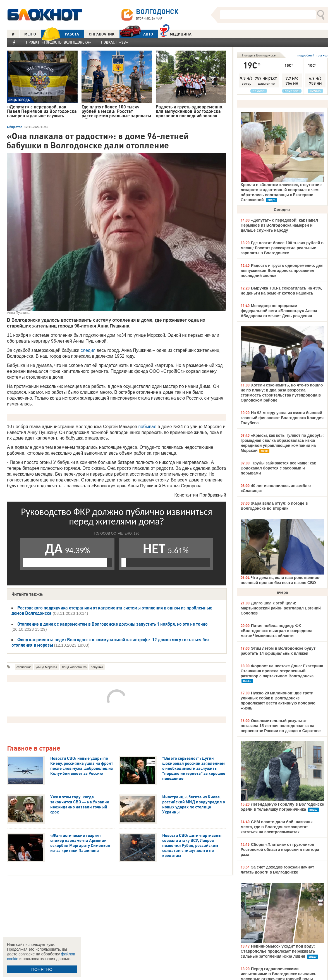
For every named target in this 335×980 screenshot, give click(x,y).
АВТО (136, 34)
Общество (15, 127)
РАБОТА (60, 34)
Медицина (176, 33)
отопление (24, 667)
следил (88, 350)
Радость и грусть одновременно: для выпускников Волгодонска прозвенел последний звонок (282, 270)
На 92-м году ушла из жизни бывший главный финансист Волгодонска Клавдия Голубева (282, 418)
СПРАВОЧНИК (102, 34)
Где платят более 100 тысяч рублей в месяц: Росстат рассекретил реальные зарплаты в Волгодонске (282, 248)
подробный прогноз (313, 55)
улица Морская (46, 667)
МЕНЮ (30, 34)
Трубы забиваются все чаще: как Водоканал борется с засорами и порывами (278, 468)
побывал (147, 427)
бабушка (97, 667)
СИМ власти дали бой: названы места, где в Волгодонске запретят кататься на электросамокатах (277, 827)
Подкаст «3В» (115, 42)
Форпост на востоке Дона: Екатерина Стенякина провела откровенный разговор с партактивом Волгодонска (282, 671)
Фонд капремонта (74, 667)
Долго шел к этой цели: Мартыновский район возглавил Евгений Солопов (281, 608)
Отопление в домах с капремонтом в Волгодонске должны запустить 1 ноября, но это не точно (113, 624)
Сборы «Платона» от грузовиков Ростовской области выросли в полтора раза (280, 850)
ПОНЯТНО (42, 969)
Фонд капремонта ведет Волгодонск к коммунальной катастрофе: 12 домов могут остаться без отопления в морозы (110, 642)
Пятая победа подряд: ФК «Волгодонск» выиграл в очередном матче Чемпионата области (276, 631)
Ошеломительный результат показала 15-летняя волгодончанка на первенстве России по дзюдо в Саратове (281, 726)
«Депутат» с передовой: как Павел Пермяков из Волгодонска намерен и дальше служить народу (279, 225)
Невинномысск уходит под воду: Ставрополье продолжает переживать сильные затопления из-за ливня (278, 951)
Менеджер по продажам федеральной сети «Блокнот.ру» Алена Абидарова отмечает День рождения (279, 311)
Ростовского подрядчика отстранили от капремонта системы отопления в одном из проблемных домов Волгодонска (112, 610)
